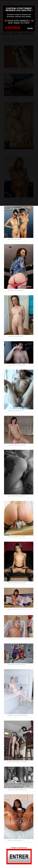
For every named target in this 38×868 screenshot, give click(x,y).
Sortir (30, 28)
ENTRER (13, 28)
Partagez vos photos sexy (19, 848)
